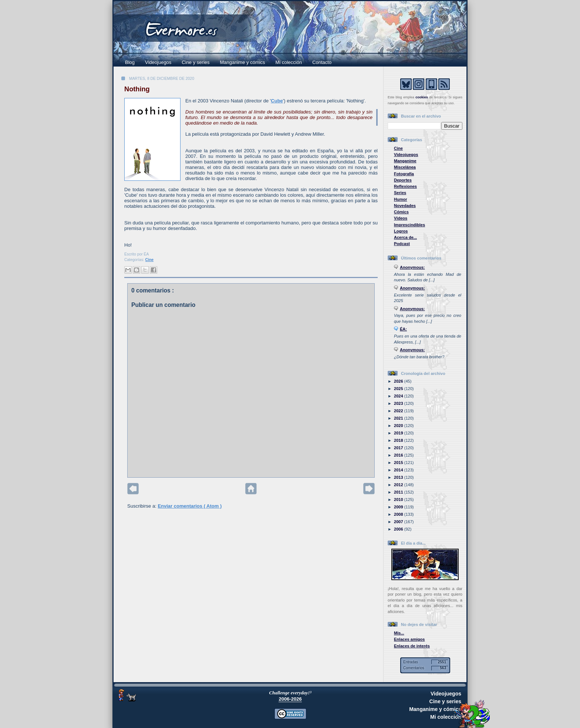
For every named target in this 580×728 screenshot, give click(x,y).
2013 (399, 477)
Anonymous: (412, 267)
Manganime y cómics (243, 62)
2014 (399, 470)
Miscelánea (405, 167)
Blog (130, 62)
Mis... (399, 633)
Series (400, 193)
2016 (399, 455)
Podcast (402, 244)
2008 (399, 514)
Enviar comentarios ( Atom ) (190, 506)
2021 (399, 418)
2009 (399, 507)
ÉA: (403, 329)
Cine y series (195, 62)
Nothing (137, 89)
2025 (399, 389)
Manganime (405, 161)
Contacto (322, 62)
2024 (399, 396)
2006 (399, 529)
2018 (399, 440)
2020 (399, 426)
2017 (399, 448)
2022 (399, 411)
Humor (401, 199)
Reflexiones (405, 186)
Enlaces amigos (409, 639)
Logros (401, 231)
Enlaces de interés (412, 646)
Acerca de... (405, 237)
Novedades (405, 206)
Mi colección (289, 62)
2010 (399, 500)
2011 (399, 492)
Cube (277, 101)
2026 (399, 381)
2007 (399, 522)
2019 (399, 433)
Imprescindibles (409, 225)
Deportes (403, 180)
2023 (399, 403)
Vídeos (401, 218)
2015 (399, 463)
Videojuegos (158, 62)
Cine (150, 260)
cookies (422, 97)
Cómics (401, 212)
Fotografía (404, 174)
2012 (399, 485)
